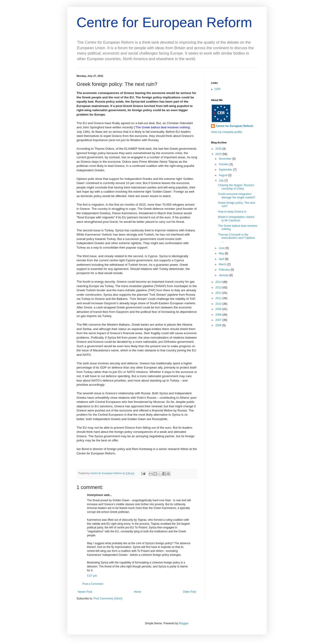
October (224, 164)
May (222, 253)
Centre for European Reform (164, 22)
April (222, 259)
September (226, 170)
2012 (219, 293)
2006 (219, 325)
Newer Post (85, 592)
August (223, 175)
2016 (219, 149)
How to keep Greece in (232, 212)
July (222, 181)
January (224, 275)
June (222, 248)
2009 (219, 309)
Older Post (189, 592)
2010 (219, 304)
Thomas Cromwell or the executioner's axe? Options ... (236, 238)
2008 (219, 315)
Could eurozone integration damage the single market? (237, 196)
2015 (219, 154)
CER (217, 89)
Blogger (184, 623)
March (223, 264)
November (226, 159)
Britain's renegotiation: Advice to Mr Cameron (236, 219)
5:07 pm (92, 576)
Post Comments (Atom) (108, 599)
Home (138, 592)
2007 (219, 320)
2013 (219, 288)
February (225, 270)
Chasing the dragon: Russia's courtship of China (236, 187)
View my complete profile (226, 132)
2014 (219, 282)
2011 (219, 298)
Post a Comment (93, 584)
